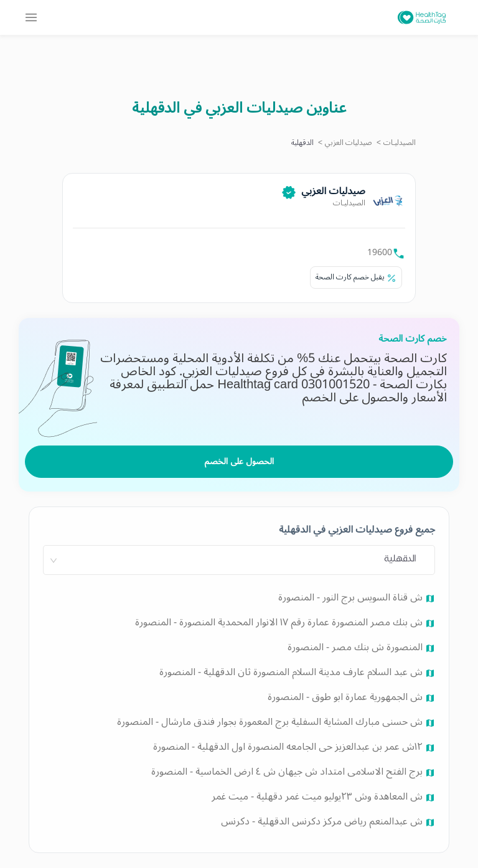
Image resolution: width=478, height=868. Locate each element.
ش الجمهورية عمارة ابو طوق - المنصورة (346, 697)
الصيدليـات (400, 143)
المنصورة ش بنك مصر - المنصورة (356, 647)
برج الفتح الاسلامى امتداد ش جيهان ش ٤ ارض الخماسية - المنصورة (288, 772)
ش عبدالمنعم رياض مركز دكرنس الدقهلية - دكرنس (323, 821)
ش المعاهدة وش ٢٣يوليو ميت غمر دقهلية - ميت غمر (318, 796)
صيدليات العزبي (349, 143)
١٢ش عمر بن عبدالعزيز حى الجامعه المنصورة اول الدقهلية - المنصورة (289, 747)
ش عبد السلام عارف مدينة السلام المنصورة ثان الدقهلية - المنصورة (292, 672)
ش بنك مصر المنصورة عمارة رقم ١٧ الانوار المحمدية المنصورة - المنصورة (280, 622)
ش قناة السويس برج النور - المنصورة (352, 597)
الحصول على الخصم (239, 461)
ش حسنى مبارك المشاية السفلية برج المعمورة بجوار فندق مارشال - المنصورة (271, 722)
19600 (380, 252)
